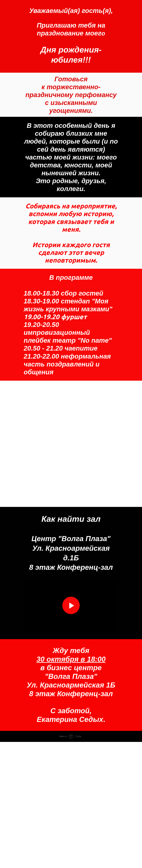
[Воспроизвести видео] (71, 732)
